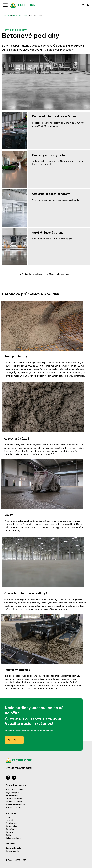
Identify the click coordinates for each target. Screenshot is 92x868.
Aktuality (9, 832)
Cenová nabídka (13, 851)
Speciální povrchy (13, 807)
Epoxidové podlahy (14, 801)
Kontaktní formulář (14, 848)
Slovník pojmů (11, 826)
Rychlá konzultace (31, 274)
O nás (8, 817)
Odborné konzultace (57, 274)
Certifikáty (10, 820)
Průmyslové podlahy (20, 15)
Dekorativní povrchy (14, 798)
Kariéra (9, 835)
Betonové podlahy (35, 15)
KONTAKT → (14, 740)
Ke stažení (10, 829)
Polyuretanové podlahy (15, 804)
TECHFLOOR (6, 15)
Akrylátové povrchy (14, 793)
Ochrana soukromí (13, 838)
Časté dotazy (11, 823)
